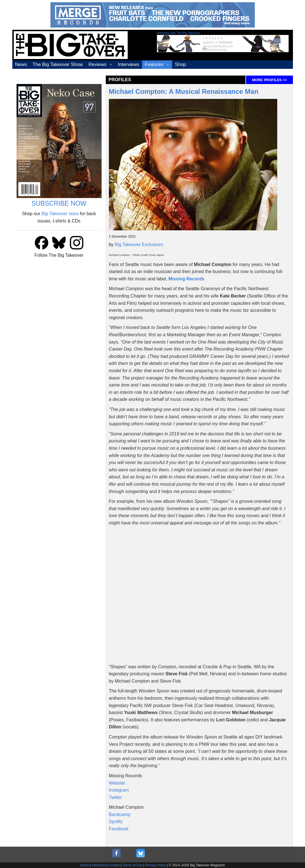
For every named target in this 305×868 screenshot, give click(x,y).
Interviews (129, 64)
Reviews (97, 64)
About (84, 865)
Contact (114, 865)
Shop (180, 64)
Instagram (119, 790)
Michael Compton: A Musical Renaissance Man (184, 91)
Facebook (119, 829)
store (60, 214)
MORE (269, 80)
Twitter (115, 797)
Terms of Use (133, 865)
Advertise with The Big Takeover (178, 33)
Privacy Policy (156, 865)
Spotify (116, 822)
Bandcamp (120, 814)
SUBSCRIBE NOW (59, 203)
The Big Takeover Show (58, 64)
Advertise (98, 865)
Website (117, 783)
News (21, 64)
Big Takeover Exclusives (139, 245)
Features (154, 64)
